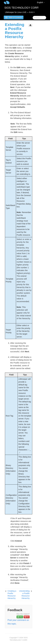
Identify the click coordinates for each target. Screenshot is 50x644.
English (41, 2)
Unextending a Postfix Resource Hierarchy (24, 595)
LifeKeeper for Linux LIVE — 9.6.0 (20, 12)
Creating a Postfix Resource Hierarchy (12, 595)
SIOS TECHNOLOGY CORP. (22, 8)
